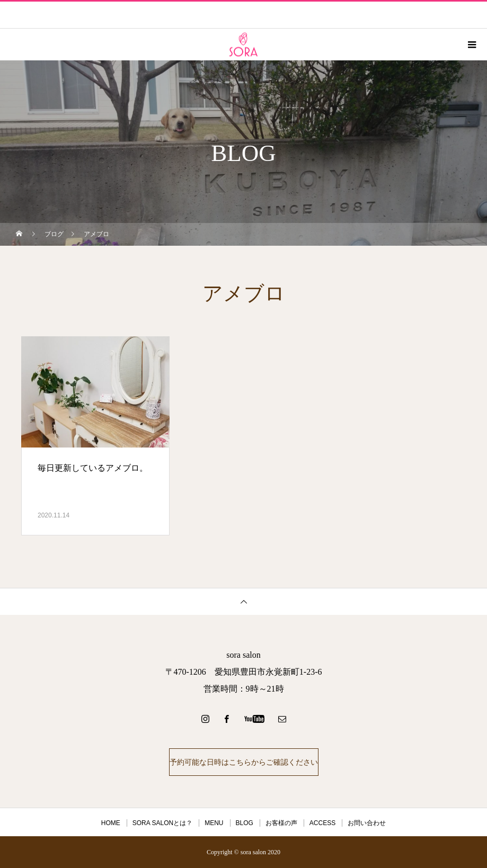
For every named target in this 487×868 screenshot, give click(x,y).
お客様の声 (281, 823)
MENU (214, 823)
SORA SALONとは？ (162, 823)
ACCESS (322, 823)
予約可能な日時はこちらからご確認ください (244, 762)
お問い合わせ (367, 823)
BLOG (245, 823)
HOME (111, 823)
